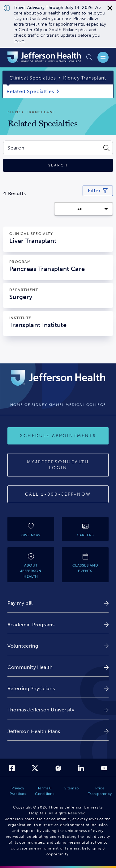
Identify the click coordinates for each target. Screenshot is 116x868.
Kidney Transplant (85, 78)
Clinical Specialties (33, 78)
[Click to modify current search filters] (98, 191)
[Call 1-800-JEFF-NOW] (58, 494)
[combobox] (52, 148)
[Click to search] (58, 165)
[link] (58, 603)
